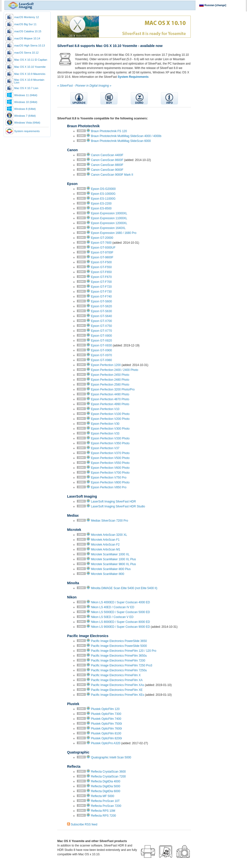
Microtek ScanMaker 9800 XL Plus (114, 564)
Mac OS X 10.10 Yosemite (30, 67)
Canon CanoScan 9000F (107, 170)
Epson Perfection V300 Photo (110, 429)
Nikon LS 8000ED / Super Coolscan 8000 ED (121, 622)
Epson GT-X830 (101, 345)
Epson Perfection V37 (105, 448)
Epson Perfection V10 (105, 409)
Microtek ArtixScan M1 (106, 549)
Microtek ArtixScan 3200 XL (109, 535)
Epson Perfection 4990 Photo (110, 404)
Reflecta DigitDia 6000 (106, 791)
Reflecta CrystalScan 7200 (108, 777)
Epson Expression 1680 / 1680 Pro (114, 233)
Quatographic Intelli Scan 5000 (111, 757)
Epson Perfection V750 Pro (109, 478)
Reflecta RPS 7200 (104, 816)
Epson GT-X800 (101, 336)
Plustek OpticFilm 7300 (106, 714)
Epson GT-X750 (101, 326)
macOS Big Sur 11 (25, 24)
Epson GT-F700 (101, 282)
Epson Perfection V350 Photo (110, 443)
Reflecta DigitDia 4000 (106, 781)
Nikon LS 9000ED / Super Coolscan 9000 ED (121, 627)
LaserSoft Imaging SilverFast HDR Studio (118, 506)
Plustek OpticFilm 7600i (106, 729)
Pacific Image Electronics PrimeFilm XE (117, 690)
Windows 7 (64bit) (25, 116)
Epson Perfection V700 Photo (110, 473)
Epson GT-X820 (101, 341)
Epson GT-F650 (101, 272)
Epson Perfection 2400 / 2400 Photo (115, 370)
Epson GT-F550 (101, 267)
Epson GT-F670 (101, 277)
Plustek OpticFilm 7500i (106, 724)
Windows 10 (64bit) (26, 102)
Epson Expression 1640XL (108, 228)
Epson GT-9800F (102, 257)
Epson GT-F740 (101, 297)
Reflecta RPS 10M (103, 811)
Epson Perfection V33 (105, 434)
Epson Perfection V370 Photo (110, 453)
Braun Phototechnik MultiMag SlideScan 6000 (121, 141)
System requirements (27, 131)
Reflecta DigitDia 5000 (106, 786)
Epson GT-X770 (101, 331)
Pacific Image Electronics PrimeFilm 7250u (119, 670)
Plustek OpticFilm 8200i (106, 738)
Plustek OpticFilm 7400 (106, 719)
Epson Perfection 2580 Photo (110, 385)
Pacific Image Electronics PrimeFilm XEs (118, 695)
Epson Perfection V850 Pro (109, 487)
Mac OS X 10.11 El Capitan (31, 60)
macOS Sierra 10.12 (26, 53)
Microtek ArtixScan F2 (105, 545)
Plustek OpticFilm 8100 (106, 733)
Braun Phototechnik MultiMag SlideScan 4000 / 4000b (126, 136)
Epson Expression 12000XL (109, 223)
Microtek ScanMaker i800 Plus (111, 569)
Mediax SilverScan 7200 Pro (110, 521)
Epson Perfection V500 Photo (110, 458)
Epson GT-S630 (101, 311)
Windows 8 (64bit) (25, 109)
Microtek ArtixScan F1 (105, 540)
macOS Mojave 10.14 (27, 38)
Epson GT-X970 (101, 355)
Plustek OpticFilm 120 (105, 709)
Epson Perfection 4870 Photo (110, 399)
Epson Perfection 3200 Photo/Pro (113, 389)
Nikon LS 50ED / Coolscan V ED (112, 617)
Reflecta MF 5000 (103, 796)
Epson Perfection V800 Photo (110, 482)
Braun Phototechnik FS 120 (109, 131)
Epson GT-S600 (101, 301)
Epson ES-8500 (101, 208)
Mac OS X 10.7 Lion (26, 88)
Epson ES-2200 (101, 204)
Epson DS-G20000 (103, 189)
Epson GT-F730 (101, 292)
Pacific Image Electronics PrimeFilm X (116, 675)
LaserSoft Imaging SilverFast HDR (113, 502)
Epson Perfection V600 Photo (110, 468)
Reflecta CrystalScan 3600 (108, 772)
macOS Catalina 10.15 (28, 31)
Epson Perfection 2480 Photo (110, 380)
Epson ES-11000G (103, 199)
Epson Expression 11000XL (109, 218)
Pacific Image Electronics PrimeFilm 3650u (119, 656)
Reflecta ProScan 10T (105, 801)
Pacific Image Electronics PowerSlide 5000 (119, 646)
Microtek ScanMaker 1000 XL (110, 554)
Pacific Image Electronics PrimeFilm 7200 (118, 661)
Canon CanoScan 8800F (107, 165)
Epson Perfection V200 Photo (110, 419)
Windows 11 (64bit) (26, 95)
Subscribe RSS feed (84, 824)
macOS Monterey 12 (27, 17)
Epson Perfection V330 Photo (110, 438)
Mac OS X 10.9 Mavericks (30, 74)
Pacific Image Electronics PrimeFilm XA (117, 680)
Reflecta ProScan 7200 (106, 806)
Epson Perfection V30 (105, 424)
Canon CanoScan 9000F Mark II (112, 175)
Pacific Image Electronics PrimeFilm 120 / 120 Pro (124, 651)
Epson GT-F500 (101, 262)
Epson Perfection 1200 (106, 365)
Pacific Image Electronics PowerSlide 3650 (119, 641)
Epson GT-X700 (101, 321)
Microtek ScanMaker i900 (108, 574)
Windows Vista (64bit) (27, 123)
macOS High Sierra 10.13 (29, 46)
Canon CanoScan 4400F (107, 155)
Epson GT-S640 (101, 316)
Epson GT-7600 (101, 243)
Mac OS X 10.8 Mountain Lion (29, 81)
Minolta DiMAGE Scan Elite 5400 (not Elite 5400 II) (124, 588)
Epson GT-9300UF (103, 248)
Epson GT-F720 (101, 287)
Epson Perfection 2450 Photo (110, 375)
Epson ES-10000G (103, 194)
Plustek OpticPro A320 (106, 743)
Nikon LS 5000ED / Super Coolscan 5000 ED (121, 612)
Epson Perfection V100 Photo (110, 414)
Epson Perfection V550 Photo (110, 463)
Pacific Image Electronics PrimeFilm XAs (118, 685)
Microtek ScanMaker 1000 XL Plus (114, 559)
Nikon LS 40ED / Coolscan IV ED (113, 607)
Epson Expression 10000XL (109, 213)
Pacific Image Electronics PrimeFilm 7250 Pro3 (122, 665)
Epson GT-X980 (101, 360)
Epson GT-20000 (102, 238)
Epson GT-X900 (101, 350)
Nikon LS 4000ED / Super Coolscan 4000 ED (121, 602)
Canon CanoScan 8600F (107, 160)
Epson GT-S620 (101, 306)
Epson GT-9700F (102, 252)
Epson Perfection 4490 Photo (110, 394)
